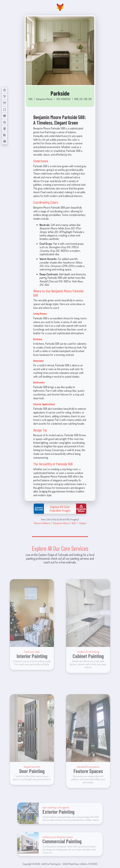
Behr (74, 523)
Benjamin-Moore (61, 523)
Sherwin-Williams (42, 523)
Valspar (83, 523)
